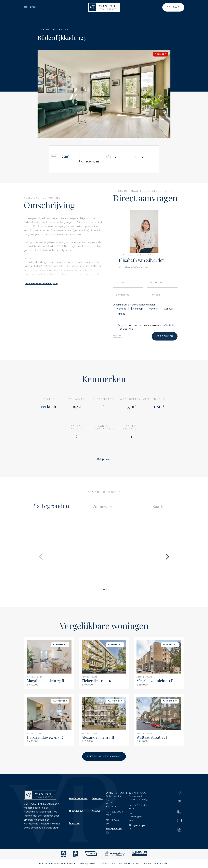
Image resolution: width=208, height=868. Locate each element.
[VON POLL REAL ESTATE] (104, 7)
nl (159, 7)
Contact (173, 7)
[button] (58, 140)
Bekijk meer (104, 459)
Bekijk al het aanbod (104, 756)
